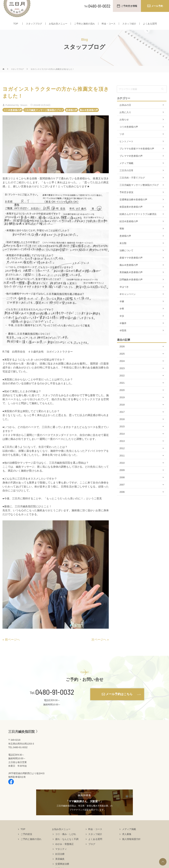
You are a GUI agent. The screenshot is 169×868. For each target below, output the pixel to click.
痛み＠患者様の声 (89, 116)
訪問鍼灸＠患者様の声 (131, 286)
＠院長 (123, 337)
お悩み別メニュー (58, 24)
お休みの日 (125, 111)
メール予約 (157, 6)
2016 (122, 426)
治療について (126, 257)
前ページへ (12, 646)
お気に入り (125, 119)
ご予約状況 (26, 841)
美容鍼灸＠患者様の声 (131, 279)
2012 (122, 455)
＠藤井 (123, 330)
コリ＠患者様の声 (13, 116)
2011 (122, 462)
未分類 (123, 250)
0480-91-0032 (55, 698)
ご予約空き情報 (129, 6)
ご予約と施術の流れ (84, 24)
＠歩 (122, 322)
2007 (122, 491)
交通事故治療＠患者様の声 (133, 206)
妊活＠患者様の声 (129, 228)
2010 (122, 469)
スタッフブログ (34, 24)
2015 (122, 433)
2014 (122, 440)
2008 (122, 484)
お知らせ (124, 126)
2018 (122, 411)
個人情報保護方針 (131, 846)
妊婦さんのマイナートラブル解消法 (138, 221)
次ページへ (99, 646)
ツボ (122, 141)
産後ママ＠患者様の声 (131, 264)
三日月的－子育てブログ (132, 184)
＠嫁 (122, 308)
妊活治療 (60, 860)
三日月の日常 (126, 177)
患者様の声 (71, 116)
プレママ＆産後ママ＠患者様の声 (137, 155)
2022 (122, 382)
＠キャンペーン (128, 301)
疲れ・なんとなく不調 (67, 846)
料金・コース (109, 24)
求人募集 (127, 841)
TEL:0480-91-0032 (18, 754)
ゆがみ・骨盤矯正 (65, 850)
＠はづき (124, 293)
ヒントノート (126, 148)
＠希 (122, 315)
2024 (122, 367)
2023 (122, 375)
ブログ (92, 850)
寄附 (122, 235)
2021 (122, 389)
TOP (16, 24)
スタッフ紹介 (129, 24)
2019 (122, 404)
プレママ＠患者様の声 (131, 162)
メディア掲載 (126, 170)
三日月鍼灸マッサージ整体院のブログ (44, 116)
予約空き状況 (126, 199)
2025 (122, 360)
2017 (122, 418)
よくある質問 (150, 24)
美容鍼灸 (60, 865)
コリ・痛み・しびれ (66, 841)
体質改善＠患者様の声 (131, 213)
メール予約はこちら (119, 701)
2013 (122, 447)
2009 (122, 477)
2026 (122, 353)
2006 (122, 498)
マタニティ (61, 855)
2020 (122, 397)
